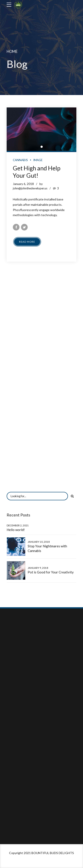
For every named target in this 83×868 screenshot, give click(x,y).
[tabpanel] (41, 129)
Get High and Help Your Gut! (37, 172)
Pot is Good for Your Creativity (51, 572)
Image (38, 160)
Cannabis (20, 160)
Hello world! (16, 530)
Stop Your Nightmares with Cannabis (47, 548)
